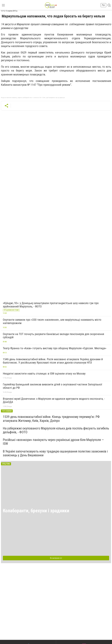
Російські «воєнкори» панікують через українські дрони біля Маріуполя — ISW (53, 442)
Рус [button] (103, 5)
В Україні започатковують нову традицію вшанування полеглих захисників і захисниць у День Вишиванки (55, 453)
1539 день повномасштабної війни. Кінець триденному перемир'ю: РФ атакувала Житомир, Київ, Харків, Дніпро (51, 419)
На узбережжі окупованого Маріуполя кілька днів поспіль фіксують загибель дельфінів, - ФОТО (56, 430)
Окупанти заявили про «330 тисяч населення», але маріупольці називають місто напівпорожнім (52, 321)
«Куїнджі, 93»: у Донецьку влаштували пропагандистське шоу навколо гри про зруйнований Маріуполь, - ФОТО (51, 305)
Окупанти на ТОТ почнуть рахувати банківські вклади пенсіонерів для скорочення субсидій (53, 336)
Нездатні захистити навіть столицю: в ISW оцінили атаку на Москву (44, 374)
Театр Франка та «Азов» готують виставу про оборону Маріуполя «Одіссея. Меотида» (55, 348)
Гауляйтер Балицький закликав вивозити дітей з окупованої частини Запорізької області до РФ (52, 386)
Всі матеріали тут (56, 558)
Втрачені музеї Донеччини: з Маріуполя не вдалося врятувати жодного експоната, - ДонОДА (54, 400)
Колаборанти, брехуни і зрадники (36, 511)
